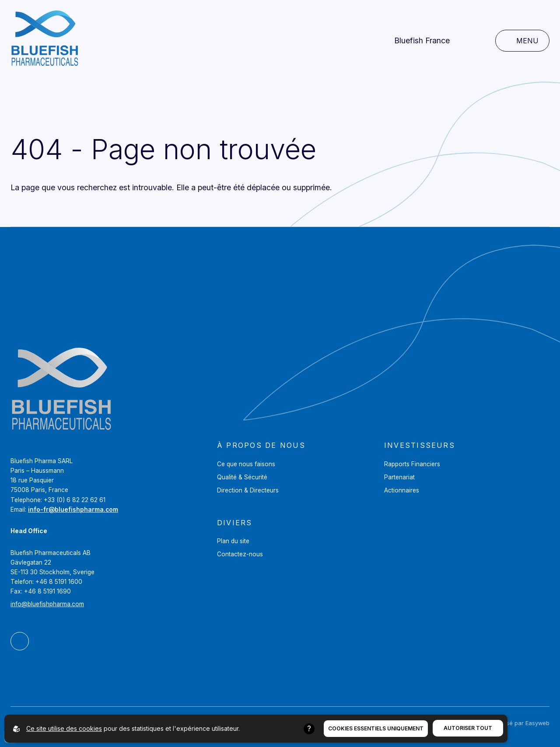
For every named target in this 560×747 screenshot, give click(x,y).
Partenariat (399, 477)
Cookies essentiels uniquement (376, 728)
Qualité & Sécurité (242, 477)
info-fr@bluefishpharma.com (73, 510)
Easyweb (537, 723)
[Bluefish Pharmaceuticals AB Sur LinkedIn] (20, 641)
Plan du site (233, 541)
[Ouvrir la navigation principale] (522, 41)
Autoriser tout (468, 728)
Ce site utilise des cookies (64, 728)
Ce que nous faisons (246, 464)
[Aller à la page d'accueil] (45, 41)
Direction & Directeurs (248, 490)
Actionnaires (402, 490)
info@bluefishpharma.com (47, 604)
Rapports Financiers (412, 464)
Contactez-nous (240, 554)
